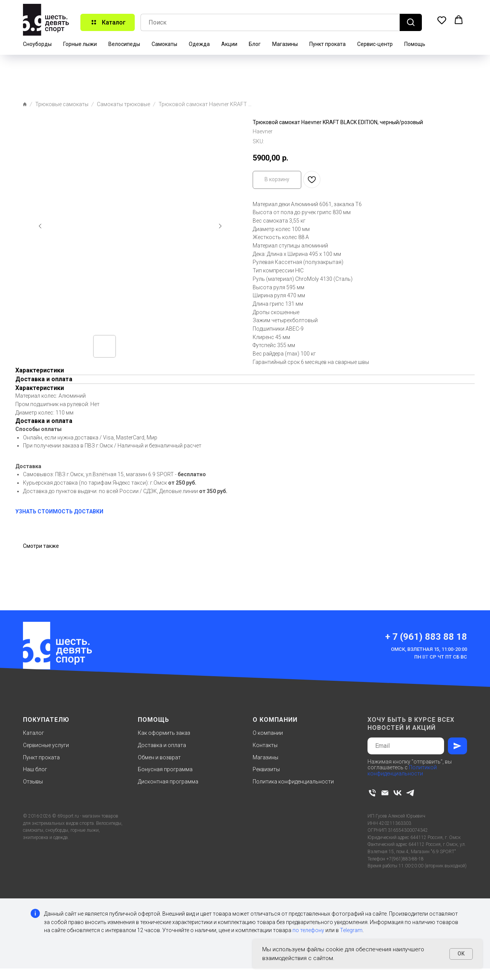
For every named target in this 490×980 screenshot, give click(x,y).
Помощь (415, 44)
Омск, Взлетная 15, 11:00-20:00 (429, 649)
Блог (255, 44)
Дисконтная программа (168, 782)
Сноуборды (37, 44)
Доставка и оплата (162, 745)
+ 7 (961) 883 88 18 (426, 637)
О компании (268, 733)
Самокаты (164, 44)
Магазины (285, 44)
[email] (385, 793)
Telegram (351, 930)
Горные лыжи (80, 44)
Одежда (199, 44)
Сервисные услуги (46, 745)
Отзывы (33, 782)
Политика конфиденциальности (293, 782)
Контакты (265, 745)
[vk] (398, 793)
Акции (229, 44)
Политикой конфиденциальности (402, 770)
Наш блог (35, 769)
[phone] (372, 793)
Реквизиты (266, 769)
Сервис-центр (375, 44)
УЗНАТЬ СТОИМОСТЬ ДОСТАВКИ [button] (59, 511)
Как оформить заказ (164, 733)
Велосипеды (124, 44)
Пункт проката (327, 44)
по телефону (308, 930)
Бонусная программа (165, 769)
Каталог (33, 733)
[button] (442, 20)
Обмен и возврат (159, 757)
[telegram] (410, 793)
